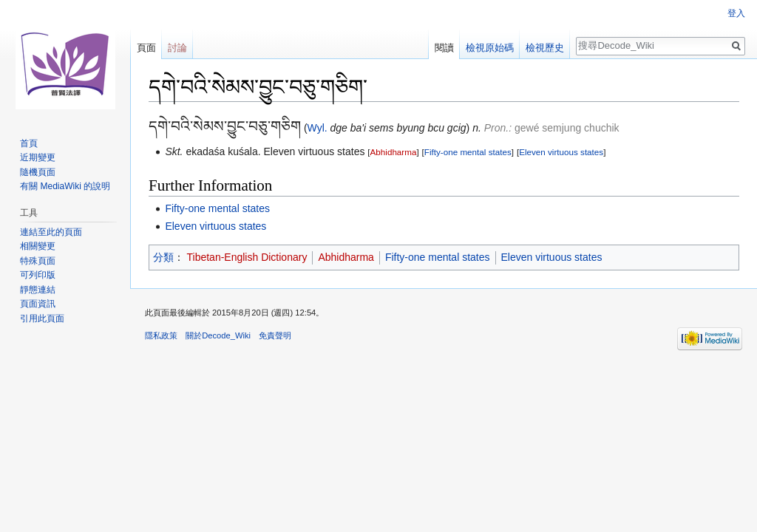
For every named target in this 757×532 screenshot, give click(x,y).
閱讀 (444, 48)
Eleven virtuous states (561, 152)
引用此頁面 (42, 318)
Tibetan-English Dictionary (247, 257)
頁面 (146, 48)
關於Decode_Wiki (218, 335)
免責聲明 (275, 335)
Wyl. (318, 128)
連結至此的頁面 (51, 232)
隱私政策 (161, 335)
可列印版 (38, 275)
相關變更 (38, 246)
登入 (736, 13)
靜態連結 (38, 290)
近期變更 (38, 157)
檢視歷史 (545, 48)
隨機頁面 (38, 172)
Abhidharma (394, 152)
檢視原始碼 (490, 48)
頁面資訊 (38, 304)
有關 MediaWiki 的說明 (65, 186)
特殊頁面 (38, 261)
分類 (163, 257)
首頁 (29, 143)
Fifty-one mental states (468, 152)
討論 (177, 48)
